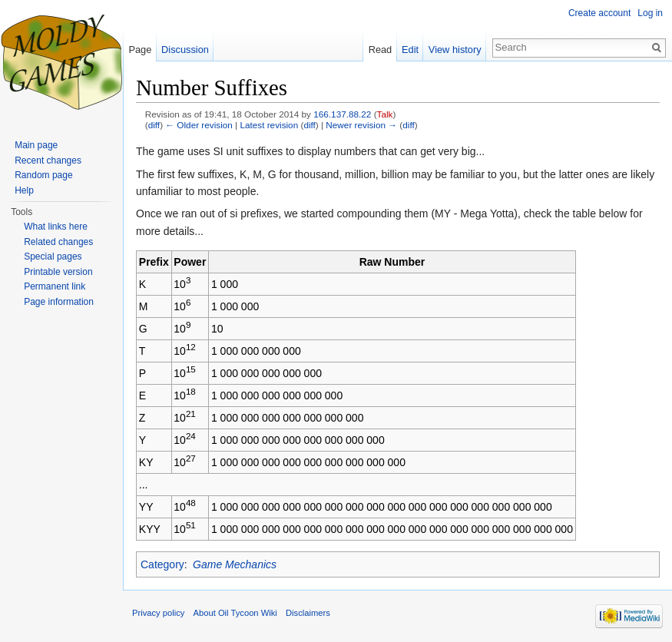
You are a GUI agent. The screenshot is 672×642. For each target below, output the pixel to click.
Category (162, 564)
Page (140, 50)
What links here (56, 227)
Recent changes (48, 160)
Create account (599, 13)
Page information (59, 302)
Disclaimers (308, 613)
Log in (650, 13)
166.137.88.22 (342, 114)
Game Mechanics (235, 564)
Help (24, 190)
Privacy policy (158, 613)
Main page (36, 145)
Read (381, 50)
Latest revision (269, 125)
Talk (385, 114)
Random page (43, 175)
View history (455, 50)
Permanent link (55, 286)
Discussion (185, 50)
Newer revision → (361, 125)
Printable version (58, 272)
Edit (410, 50)
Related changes (58, 242)
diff (154, 125)
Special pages (53, 256)
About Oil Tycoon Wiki (235, 613)
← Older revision (199, 125)
